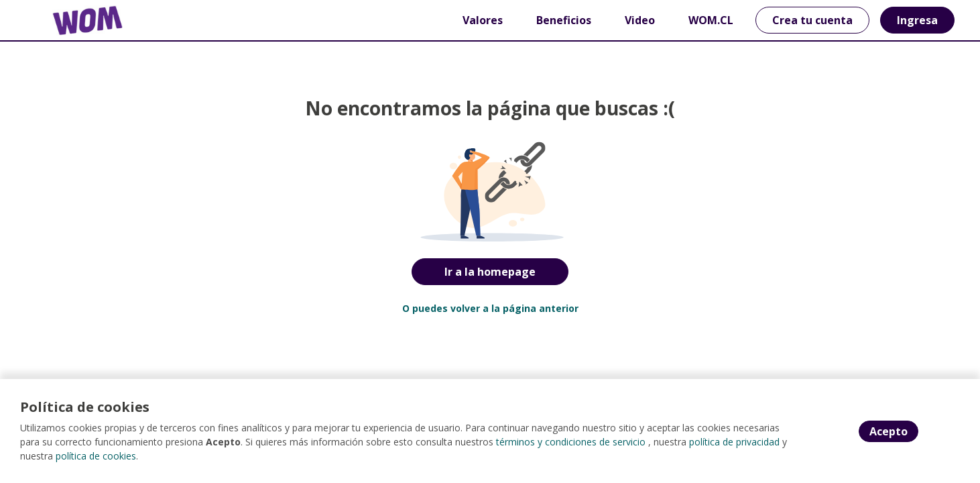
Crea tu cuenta (812, 20)
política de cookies (96, 456)
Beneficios (564, 20)
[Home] (78, 20)
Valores (483, 20)
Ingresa (917, 20)
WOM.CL (711, 20)
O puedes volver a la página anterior (490, 308)
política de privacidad (734, 442)
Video (640, 20)
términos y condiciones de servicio (571, 442)
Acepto (889, 431)
